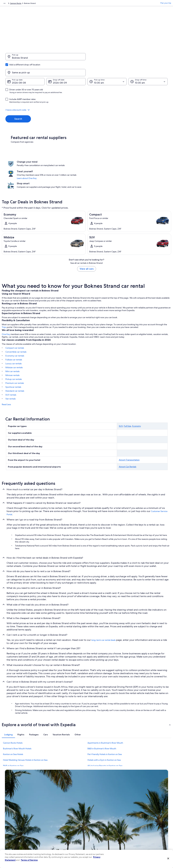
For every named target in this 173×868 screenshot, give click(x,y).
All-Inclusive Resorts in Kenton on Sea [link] (105, 738)
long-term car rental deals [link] (103, 613)
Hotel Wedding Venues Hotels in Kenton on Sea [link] (25, 732)
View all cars (87, 241)
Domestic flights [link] (54, 828)
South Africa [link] (31, 4)
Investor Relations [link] (12, 833)
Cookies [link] (93, 813)
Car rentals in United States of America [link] (63, 833)
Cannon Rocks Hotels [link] (13, 715)
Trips (4, 300)
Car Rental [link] (19, 4)
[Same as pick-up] (128, 58)
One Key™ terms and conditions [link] (103, 823)
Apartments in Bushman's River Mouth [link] (105, 715)
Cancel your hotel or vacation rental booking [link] (150, 813)
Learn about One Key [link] (83, 160)
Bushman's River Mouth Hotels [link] (17, 721)
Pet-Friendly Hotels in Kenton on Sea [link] (105, 727)
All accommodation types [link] (58, 837)
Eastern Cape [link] (44, 4)
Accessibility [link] (95, 833)
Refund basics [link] (138, 823)
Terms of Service (29, 860)
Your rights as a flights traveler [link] (144, 837)
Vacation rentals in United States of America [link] (65, 818)
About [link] (7, 809)
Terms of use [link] (95, 818)
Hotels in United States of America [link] (61, 813)
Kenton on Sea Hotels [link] (13, 727)
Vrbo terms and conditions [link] (100, 828)
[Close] (168, 859)
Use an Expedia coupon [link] (141, 828)
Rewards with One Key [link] (56, 842)
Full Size (127, 399)
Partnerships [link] (10, 823)
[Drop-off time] (148, 67)
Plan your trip (166, 4)
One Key (6, 307)
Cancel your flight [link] (139, 818)
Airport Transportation (129, 432)
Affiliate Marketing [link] (12, 842)
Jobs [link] (7, 813)
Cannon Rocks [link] (58, 4)
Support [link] (135, 809)
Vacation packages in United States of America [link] (66, 823)
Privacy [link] (92, 809)
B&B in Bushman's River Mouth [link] (102, 721)
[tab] (8, 707)
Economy (137, 399)
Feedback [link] (9, 847)
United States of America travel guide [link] (62, 809)
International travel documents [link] (144, 833)
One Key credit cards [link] (56, 847)
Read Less (6, 377)
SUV (121, 399)
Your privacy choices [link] (98, 837)
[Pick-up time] (107, 67)
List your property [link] (12, 818)
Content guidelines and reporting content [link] (107, 842)
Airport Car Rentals (128, 439)
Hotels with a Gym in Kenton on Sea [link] (104, 732)
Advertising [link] (9, 837)
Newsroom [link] (9, 828)
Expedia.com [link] (7, 4)
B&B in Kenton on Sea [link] (13, 738)
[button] (86, 95)
